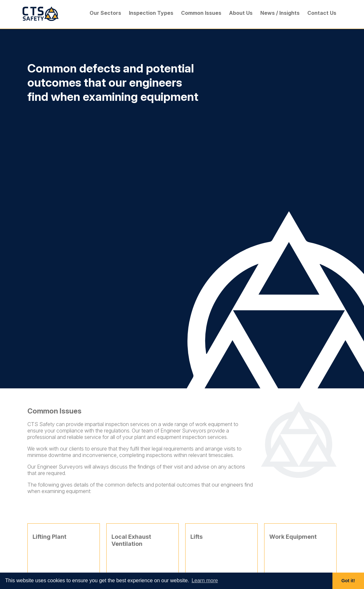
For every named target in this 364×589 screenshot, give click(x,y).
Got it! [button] (348, 581)
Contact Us (322, 13)
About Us (241, 13)
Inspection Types (151, 13)
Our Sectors (105, 13)
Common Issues (201, 13)
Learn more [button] (205, 580)
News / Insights (280, 13)
